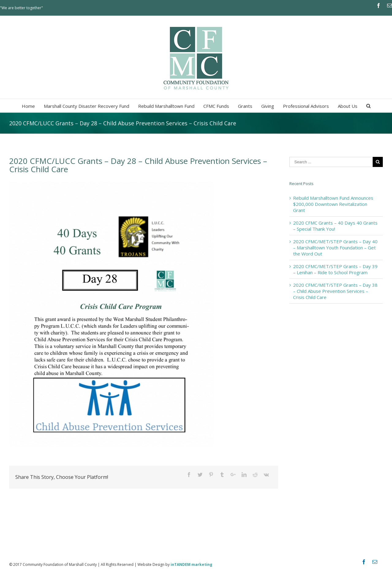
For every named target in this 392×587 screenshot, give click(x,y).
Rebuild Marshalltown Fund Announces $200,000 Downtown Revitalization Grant (333, 204)
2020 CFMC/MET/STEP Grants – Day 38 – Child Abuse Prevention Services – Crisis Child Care (335, 291)
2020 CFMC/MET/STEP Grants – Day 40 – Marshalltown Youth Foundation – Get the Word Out (335, 248)
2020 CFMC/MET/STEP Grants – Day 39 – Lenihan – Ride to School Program (335, 269)
